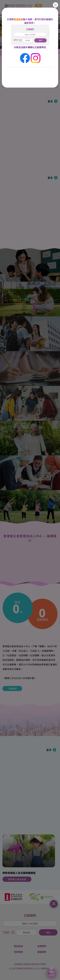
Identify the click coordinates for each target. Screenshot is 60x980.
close (55, 5)
